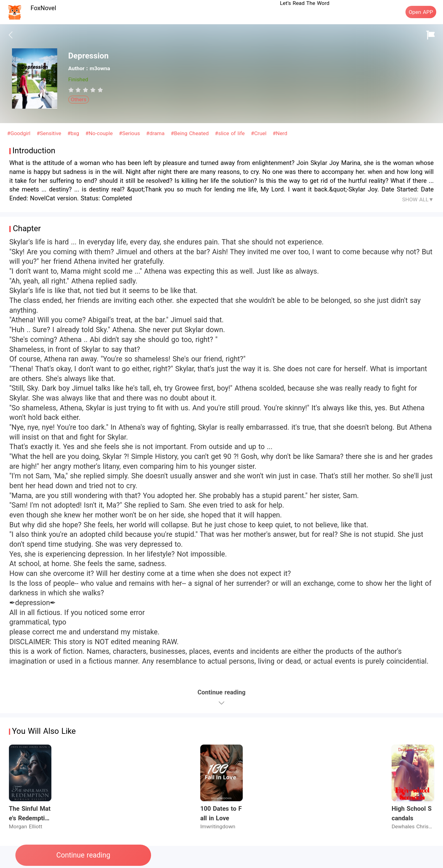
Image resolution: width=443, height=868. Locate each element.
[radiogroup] (86, 90)
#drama (156, 133)
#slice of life (231, 133)
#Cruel (260, 133)
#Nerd (280, 133)
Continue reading (83, 855)
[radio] (72, 90)
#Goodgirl (20, 133)
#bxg (74, 133)
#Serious (130, 133)
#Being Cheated (191, 133)
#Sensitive (50, 133)
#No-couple (100, 133)
